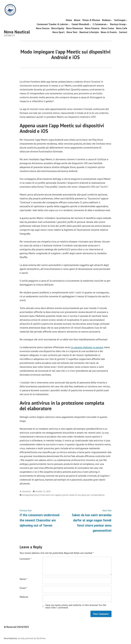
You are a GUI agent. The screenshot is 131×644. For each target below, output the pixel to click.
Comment (25, 559)
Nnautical (26, 491)
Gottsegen (120, 20)
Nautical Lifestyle (89, 32)
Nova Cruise (108, 28)
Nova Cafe (122, 28)
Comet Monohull (80, 24)
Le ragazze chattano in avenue (87, 347)
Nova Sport (59, 32)
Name (23, 579)
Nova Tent (72, 32)
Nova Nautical (17, 32)
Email (23, 588)
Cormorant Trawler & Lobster (52, 24)
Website (24, 597)
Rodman (106, 20)
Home (69, 20)
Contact (123, 32)
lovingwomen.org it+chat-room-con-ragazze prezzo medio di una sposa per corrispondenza (63, 495)
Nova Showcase (75, 28)
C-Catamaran (100, 24)
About (77, 20)
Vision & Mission (91, 20)
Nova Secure (43, 28)
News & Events (109, 32)
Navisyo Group (118, 24)
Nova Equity (58, 28)
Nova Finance (92, 28)
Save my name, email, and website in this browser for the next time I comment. (76, 606)
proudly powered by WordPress (32, 638)
